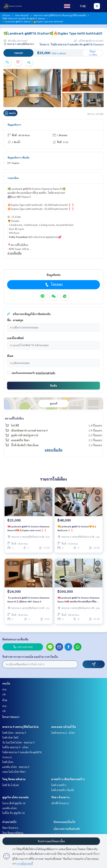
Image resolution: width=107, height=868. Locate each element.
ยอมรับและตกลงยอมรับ (23, 373)
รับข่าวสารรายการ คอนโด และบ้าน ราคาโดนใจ (30, 657)
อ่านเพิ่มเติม (15, 253)
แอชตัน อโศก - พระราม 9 (16, 767)
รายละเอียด (13, 178)
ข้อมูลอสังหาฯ (14, 125)
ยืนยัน (53, 386)
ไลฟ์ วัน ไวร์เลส (11, 785)
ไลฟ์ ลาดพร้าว (59, 785)
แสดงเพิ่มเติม (53, 450)
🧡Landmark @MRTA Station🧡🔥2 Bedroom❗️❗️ (77, 528)
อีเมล (10, 356)
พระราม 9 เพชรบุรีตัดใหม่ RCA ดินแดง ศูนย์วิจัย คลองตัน (60, 15)
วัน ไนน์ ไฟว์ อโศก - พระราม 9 (18, 742)
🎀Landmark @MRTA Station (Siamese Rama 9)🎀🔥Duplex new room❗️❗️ (28, 528)
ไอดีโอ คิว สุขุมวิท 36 (14, 813)
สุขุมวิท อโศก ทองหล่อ (15, 797)
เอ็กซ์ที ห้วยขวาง (60, 803)
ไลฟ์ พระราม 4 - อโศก (63, 733)
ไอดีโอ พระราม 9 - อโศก (15, 747)
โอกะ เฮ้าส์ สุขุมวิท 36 (14, 803)
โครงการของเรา (11, 717)
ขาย (4, 689)
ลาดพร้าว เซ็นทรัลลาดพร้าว (68, 779)
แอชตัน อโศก (10, 808)
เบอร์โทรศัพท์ (15, 338)
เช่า (4, 694)
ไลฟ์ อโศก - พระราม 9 (14, 733)
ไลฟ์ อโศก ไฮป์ (10, 737)
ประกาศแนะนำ (22, 15)
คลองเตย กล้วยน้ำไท (64, 727)
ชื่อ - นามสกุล (15, 320)
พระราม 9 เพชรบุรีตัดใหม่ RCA (20, 727)
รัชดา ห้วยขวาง (60, 797)
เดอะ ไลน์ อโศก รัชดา (14, 772)
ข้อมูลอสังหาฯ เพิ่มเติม (18, 158)
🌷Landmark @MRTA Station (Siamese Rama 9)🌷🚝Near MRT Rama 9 (28, 600)
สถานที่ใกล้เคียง (14, 418)
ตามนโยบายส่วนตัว (45, 373)
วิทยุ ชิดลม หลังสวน (14, 779)
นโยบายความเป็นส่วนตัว (67, 829)
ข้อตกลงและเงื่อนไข (64, 822)
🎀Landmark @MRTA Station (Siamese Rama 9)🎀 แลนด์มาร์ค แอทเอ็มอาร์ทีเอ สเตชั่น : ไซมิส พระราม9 (79, 600)
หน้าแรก (6, 15)
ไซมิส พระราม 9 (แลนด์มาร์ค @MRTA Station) (24, 18)
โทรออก (54, 284)
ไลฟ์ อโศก (8, 762)
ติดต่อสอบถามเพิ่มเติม (15, 639)
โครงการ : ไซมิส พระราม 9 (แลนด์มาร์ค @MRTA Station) (72, 44)
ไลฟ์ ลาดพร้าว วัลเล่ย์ (62, 790)
